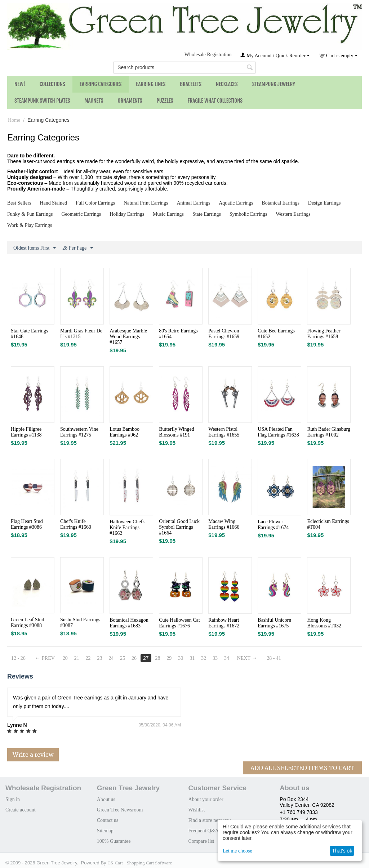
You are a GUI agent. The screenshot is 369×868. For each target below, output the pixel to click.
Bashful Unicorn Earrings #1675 (274, 623)
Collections (52, 84)
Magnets (94, 101)
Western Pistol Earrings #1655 (224, 432)
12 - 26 (18, 658)
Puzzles (165, 101)
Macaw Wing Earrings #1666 (224, 524)
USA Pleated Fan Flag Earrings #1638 (278, 432)
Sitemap (105, 831)
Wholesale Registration (208, 55)
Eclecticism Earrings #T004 (328, 524)
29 (169, 658)
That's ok (342, 851)
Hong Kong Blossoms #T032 (324, 623)
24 (111, 658)
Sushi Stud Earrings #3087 (80, 623)
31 (192, 658)
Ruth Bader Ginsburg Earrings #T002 (329, 432)
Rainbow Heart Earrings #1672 (224, 623)
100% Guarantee (114, 841)
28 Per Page (78, 248)
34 (227, 658)
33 (215, 658)
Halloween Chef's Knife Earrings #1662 (127, 527)
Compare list (201, 841)
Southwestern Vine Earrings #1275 (79, 432)
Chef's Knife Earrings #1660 (76, 524)
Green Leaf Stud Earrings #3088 (28, 623)
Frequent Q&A (204, 831)
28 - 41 (274, 658)
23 (99, 658)
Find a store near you (210, 820)
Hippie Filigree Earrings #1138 (26, 432)
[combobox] (184, 68)
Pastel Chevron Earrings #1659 (224, 334)
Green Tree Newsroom (120, 810)
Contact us (108, 820)
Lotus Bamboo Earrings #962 (125, 432)
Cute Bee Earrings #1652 (276, 334)
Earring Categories (101, 84)
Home (14, 120)
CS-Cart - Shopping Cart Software (140, 863)
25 (123, 658)
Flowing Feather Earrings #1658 (324, 334)
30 (181, 658)
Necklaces (227, 84)
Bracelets (191, 84)
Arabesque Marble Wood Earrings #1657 (128, 337)
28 (157, 658)
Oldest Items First (35, 248)
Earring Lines (151, 84)
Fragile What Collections (215, 101)
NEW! (20, 84)
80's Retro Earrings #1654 (178, 334)
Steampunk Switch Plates (42, 101)
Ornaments (130, 101)
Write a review (33, 755)
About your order (206, 799)
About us (106, 799)
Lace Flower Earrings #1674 (273, 525)
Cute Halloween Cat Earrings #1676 (179, 623)
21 (77, 658)
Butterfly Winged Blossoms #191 (177, 432)
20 (65, 658)
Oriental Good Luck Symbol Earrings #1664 (179, 527)
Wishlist (197, 810)
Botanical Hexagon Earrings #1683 (129, 623)
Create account (21, 810)
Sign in (13, 799)
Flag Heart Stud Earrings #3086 (27, 524)
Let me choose (237, 851)
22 (88, 658)
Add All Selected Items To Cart (302, 768)
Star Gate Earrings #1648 (29, 334)
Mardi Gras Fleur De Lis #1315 (81, 334)
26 (134, 658)
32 (204, 658)
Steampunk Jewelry (274, 84)
